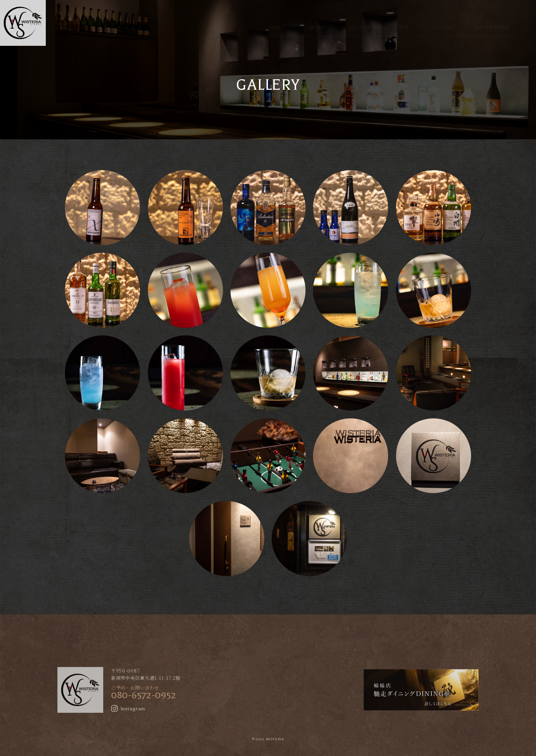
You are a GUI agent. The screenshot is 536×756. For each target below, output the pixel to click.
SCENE (401, 21)
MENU (317, 21)
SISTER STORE (493, 21)
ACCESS (442, 21)
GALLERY (359, 21)
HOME (278, 21)
